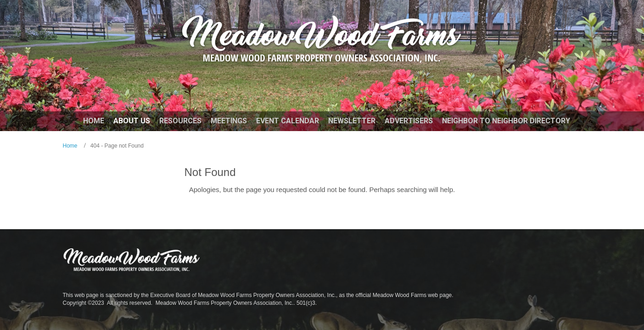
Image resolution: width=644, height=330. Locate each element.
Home (70, 146)
